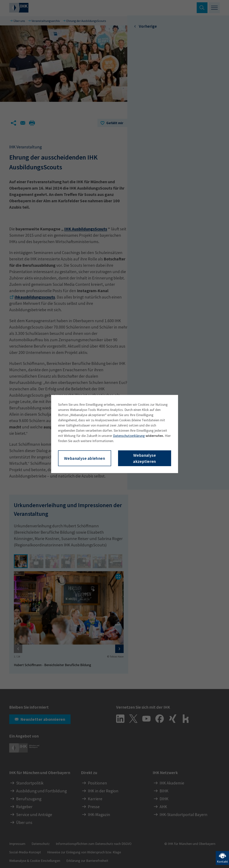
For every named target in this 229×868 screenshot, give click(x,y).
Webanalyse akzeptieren (144, 458)
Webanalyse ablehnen (85, 458)
